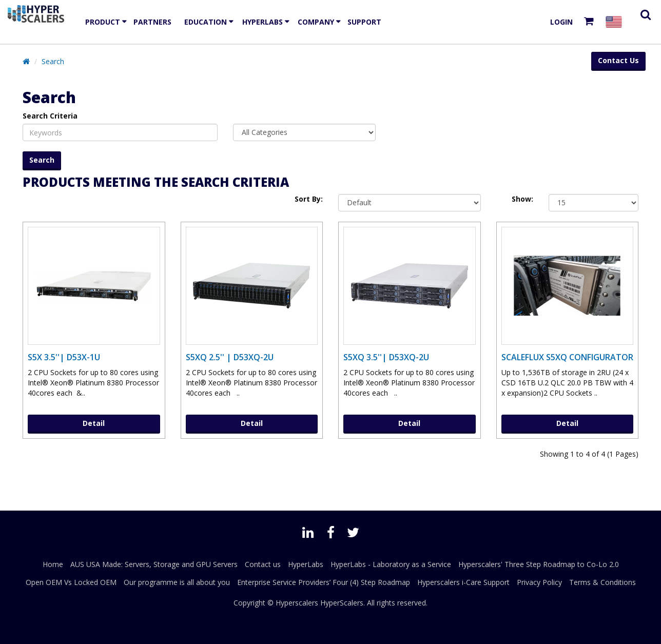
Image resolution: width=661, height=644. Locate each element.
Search (53, 61)
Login (561, 22)
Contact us (263, 564)
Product (103, 22)
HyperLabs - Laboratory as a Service (391, 564)
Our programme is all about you (177, 582)
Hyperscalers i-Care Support (463, 582)
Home (53, 564)
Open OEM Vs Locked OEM (71, 582)
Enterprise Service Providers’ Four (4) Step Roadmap (324, 582)
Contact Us (618, 60)
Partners (152, 22)
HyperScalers (342, 603)
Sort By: (309, 199)
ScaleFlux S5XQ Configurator (567, 357)
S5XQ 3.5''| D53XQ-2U (386, 357)
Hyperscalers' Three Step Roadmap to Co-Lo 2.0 (539, 564)
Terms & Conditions (602, 582)
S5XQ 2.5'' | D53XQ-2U (230, 357)
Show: (522, 199)
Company (316, 22)
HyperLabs (263, 22)
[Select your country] (616, 22)
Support (364, 22)
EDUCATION (206, 22)
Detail (94, 423)
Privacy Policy (539, 582)
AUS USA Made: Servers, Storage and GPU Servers (154, 564)
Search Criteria (50, 116)
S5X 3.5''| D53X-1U (64, 357)
